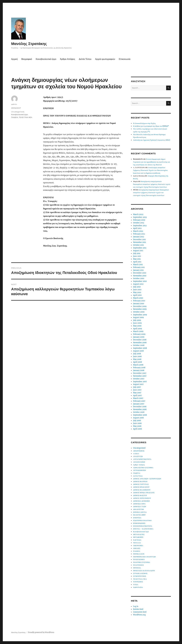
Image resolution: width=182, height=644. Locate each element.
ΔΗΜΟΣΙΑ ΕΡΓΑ (139, 504)
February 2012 (139, 234)
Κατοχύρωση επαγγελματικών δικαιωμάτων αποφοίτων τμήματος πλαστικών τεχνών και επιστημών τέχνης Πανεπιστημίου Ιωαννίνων (152, 184)
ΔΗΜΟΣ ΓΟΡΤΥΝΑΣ (141, 484)
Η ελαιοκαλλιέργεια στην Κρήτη (144, 123)
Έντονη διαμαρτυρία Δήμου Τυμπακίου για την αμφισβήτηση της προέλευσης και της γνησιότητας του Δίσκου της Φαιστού (151, 162)
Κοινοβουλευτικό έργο (46, 59)
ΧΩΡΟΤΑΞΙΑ (138, 587)
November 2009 (140, 309)
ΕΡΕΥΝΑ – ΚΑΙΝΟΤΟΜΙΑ (143, 529)
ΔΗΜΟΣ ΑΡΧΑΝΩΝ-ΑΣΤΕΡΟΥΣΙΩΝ (147, 479)
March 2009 (138, 331)
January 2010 (138, 304)
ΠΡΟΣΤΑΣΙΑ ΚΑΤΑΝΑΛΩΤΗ (144, 571)
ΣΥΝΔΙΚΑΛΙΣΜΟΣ (140, 573)
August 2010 (138, 284)
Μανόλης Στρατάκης (29, 44)
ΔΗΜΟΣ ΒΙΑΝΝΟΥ (140, 481)
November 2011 (139, 242)
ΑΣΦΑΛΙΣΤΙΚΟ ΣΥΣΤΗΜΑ (143, 468)
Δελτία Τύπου (85, 59)
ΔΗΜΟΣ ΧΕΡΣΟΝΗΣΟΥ (142, 498)
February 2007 (139, 401)
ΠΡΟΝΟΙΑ (137, 568)
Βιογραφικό (27, 59)
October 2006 (139, 412)
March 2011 (138, 265)
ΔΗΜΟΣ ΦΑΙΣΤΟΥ (140, 495)
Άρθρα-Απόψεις (68, 59)
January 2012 (138, 237)
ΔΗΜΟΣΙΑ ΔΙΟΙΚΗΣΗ (141, 501)
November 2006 (140, 409)
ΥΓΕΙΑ (136, 585)
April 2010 (137, 295)
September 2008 (140, 348)
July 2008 (137, 354)
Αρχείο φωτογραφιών (105, 59)
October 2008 (139, 345)
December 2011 (139, 239)
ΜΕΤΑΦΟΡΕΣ (138, 537)
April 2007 (137, 395)
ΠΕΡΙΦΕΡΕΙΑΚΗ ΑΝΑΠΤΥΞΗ (144, 557)
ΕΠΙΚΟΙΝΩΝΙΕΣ (139, 523)
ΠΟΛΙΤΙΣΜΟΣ (138, 565)
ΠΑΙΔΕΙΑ (15, 117)
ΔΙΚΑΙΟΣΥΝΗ (138, 509)
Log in (136, 606)
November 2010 (140, 276)
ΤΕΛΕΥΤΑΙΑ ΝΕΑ (25, 117)
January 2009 (139, 337)
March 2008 (138, 365)
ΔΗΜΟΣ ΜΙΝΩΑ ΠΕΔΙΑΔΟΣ (144, 493)
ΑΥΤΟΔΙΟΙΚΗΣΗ (139, 470)
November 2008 (140, 343)
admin (14, 104)
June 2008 (137, 356)
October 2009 (139, 312)
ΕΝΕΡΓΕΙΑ (137, 518)
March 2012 (138, 231)
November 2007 (140, 376)
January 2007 (139, 404)
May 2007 (137, 393)
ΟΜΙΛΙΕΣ (137, 548)
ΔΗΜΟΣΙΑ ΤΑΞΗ (139, 507)
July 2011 (137, 253)
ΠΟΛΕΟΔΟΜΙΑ (139, 559)
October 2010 (139, 278)
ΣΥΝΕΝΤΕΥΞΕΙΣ (139, 576)
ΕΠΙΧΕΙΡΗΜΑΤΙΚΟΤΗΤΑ (143, 526)
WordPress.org (139, 615)
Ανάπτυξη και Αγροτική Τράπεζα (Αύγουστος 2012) (152, 140)
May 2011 (137, 259)
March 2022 (138, 214)
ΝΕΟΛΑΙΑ (137, 543)
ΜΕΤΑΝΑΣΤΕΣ (139, 534)
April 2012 (137, 228)
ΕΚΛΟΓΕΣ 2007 (139, 515)
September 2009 (140, 315)
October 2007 (139, 379)
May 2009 (137, 326)
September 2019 (140, 217)
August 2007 (138, 384)
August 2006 (138, 418)
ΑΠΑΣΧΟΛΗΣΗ (139, 462)
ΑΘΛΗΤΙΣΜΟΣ (139, 451)
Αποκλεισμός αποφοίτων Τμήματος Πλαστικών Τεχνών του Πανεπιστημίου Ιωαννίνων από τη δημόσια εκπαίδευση (150, 170)
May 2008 (137, 359)
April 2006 (137, 429)
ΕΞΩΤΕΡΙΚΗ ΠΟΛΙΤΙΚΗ (142, 520)
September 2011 (140, 248)
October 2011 (138, 245)
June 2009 (137, 323)
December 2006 (140, 407)
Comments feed (140, 612)
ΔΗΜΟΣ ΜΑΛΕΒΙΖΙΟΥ (142, 490)
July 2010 (137, 287)
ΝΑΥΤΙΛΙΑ (137, 540)
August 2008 (138, 351)
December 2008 (140, 340)
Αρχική (14, 59)
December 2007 (140, 373)
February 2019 (139, 220)
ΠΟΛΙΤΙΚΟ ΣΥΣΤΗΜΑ (142, 562)
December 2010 (140, 273)
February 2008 (139, 368)
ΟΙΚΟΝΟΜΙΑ (138, 546)
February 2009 (139, 334)
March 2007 (138, 398)
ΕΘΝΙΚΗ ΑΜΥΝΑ (140, 512)
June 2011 (137, 256)
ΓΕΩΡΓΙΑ (137, 473)
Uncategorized (18, 112)
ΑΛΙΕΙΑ (136, 454)
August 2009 (138, 317)
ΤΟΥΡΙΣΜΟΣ (138, 582)
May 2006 (137, 426)
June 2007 (137, 390)
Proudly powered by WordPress (41, 632)
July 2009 (137, 320)
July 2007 (137, 387)
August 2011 (138, 251)
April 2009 (137, 329)
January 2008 (139, 370)
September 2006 (140, 415)
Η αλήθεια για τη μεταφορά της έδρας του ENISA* (151, 126)
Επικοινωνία (125, 59)
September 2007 (140, 382)
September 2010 (140, 281)
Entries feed (138, 609)
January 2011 (138, 270)
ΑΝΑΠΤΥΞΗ (138, 456)
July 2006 (137, 421)
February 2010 (139, 301)
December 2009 (140, 306)
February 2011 (139, 267)
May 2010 (137, 292)
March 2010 (138, 298)
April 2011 (137, 262)
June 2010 (137, 290)
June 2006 (137, 423)
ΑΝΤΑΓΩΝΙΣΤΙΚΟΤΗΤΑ (142, 459)
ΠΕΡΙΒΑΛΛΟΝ (139, 554)
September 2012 (140, 226)
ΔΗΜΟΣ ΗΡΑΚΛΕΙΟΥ (141, 487)
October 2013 (138, 223)
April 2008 (137, 362)
